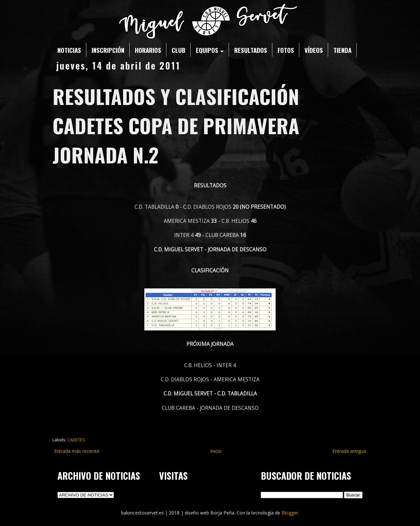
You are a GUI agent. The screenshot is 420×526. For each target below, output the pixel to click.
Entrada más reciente (77, 451)
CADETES (76, 440)
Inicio (216, 451)
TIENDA (342, 50)
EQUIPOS (210, 50)
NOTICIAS (69, 50)
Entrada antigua (349, 451)
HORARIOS (148, 50)
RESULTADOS (251, 50)
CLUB (178, 50)
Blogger (290, 513)
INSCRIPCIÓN (108, 50)
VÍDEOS (314, 50)
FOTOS (286, 50)
